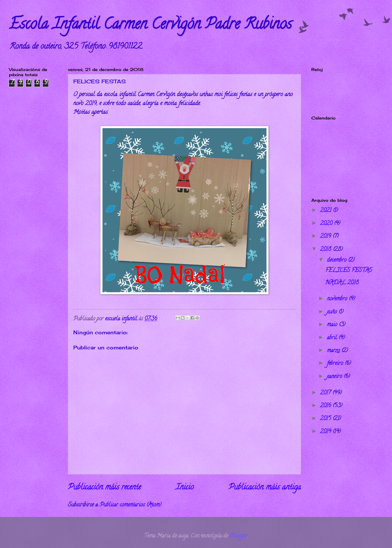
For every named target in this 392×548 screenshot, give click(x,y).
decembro (337, 260)
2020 (327, 224)
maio (333, 325)
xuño (333, 312)
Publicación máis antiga (265, 488)
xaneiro (335, 377)
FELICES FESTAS (349, 271)
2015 (326, 419)
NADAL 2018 (342, 283)
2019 (326, 237)
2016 (326, 406)
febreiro (336, 364)
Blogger (239, 536)
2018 (326, 250)
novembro (338, 299)
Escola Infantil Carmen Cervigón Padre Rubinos (150, 25)
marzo (334, 351)
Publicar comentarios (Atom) (130, 505)
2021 (326, 211)
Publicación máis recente (104, 488)
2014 (326, 432)
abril (333, 338)
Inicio (185, 488)
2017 (326, 393)
